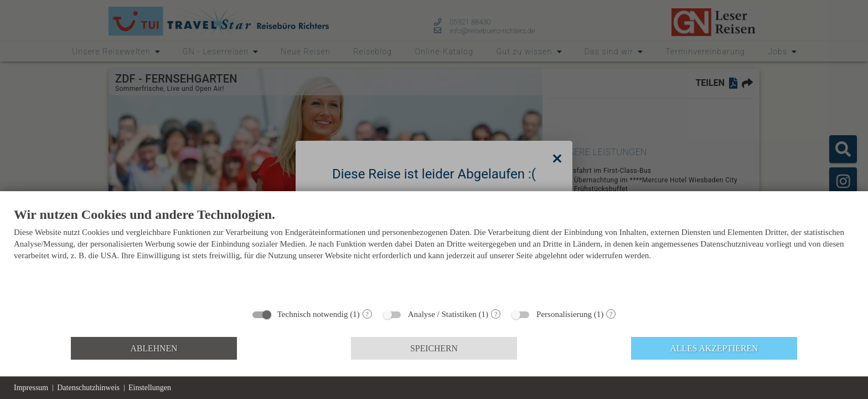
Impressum (31, 388)
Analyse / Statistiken (442, 314)
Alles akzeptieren (714, 348)
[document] (434, 254)
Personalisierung (564, 314)
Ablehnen (154, 348)
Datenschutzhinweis (88, 388)
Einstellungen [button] (150, 388)
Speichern (434, 348)
